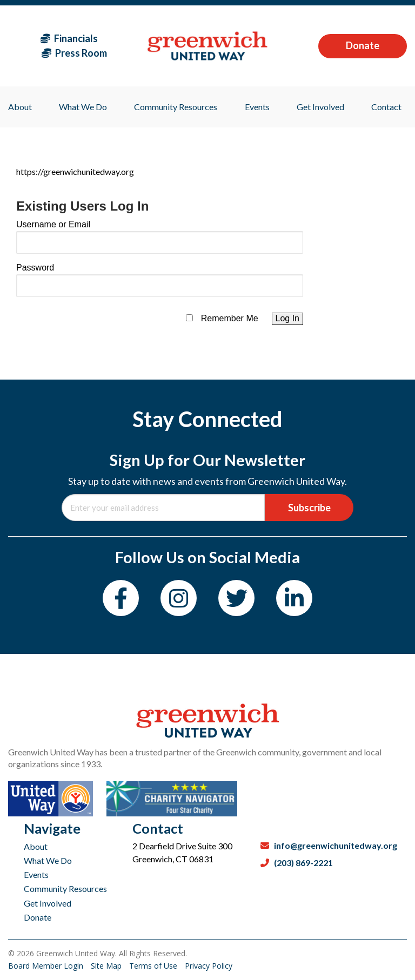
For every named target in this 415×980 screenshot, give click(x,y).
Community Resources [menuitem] (176, 107)
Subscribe (309, 508)
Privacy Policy (209, 966)
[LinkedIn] (294, 598)
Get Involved (48, 903)
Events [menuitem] (257, 107)
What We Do (48, 860)
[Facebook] (121, 598)
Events (36, 874)
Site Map (107, 966)
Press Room (74, 53)
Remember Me (230, 318)
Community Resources (65, 888)
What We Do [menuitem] (83, 107)
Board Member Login (47, 966)
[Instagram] (179, 598)
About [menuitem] (20, 107)
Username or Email (53, 224)
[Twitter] (236, 598)
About (36, 846)
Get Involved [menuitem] (320, 107)
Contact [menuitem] (386, 107)
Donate (363, 45)
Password (35, 268)
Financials (69, 38)
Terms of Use (154, 966)
